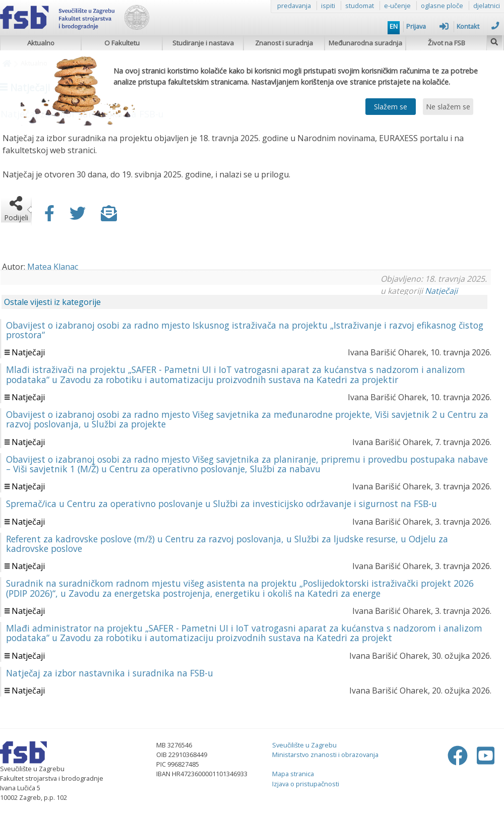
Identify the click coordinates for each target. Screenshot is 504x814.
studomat (360, 6)
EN (394, 26)
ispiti (328, 6)
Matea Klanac (53, 267)
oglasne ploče (442, 6)
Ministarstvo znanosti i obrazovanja (325, 755)
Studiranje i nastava (203, 43)
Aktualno (41, 43)
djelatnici (487, 6)
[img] (494, 41)
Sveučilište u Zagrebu (304, 745)
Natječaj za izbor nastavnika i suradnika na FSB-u (110, 673)
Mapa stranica (293, 774)
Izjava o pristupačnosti (306, 784)
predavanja (294, 6)
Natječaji (441, 291)
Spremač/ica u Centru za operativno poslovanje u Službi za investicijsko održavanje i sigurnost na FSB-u (222, 504)
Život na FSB (447, 43)
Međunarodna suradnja (365, 43)
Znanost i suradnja (284, 43)
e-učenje (397, 6)
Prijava (427, 26)
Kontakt (478, 26)
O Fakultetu (122, 43)
